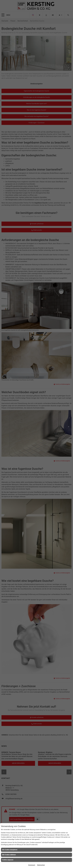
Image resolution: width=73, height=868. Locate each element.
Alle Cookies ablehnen (9, 855)
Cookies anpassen (8, 860)
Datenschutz (41, 865)
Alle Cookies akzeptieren (10, 850)
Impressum (32, 865)
